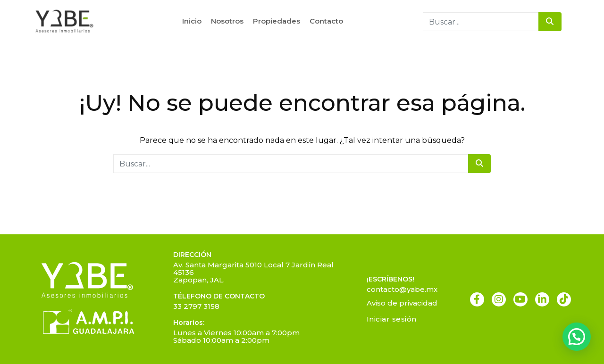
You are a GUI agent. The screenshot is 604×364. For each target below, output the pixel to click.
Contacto (326, 21)
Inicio (192, 21)
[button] (577, 337)
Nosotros (227, 21)
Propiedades (277, 21)
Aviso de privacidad (402, 303)
